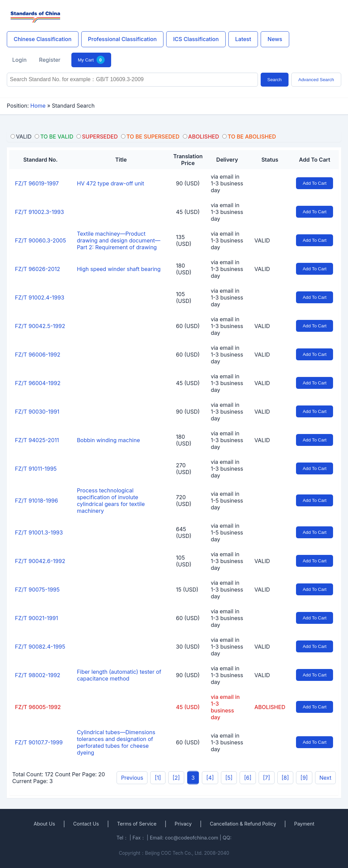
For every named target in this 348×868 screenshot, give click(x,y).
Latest (243, 39)
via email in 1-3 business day (227, 183)
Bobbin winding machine (108, 440)
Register (50, 60)
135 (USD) (184, 240)
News (275, 39)
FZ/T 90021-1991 (37, 618)
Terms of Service (137, 824)
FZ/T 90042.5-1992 (40, 326)
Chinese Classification (42, 39)
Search (275, 80)
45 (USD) (188, 212)
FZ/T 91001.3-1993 (39, 532)
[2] (176, 778)
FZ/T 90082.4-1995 (40, 647)
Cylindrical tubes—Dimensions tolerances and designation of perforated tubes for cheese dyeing (116, 742)
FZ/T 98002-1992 (38, 675)
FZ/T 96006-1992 (38, 355)
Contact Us (86, 824)
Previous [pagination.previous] (132, 778)
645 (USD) (184, 532)
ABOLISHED (270, 707)
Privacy (183, 824)
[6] (248, 778)
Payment (304, 824)
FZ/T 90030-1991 (37, 412)
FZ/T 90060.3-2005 (40, 240)
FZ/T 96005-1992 (38, 707)
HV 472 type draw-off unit (110, 183)
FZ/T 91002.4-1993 (40, 297)
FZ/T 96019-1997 (37, 183)
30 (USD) (188, 647)
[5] (229, 778)
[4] (210, 778)
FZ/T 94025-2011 (37, 440)
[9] (304, 778)
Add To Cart (315, 183)
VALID (262, 240)
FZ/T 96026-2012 (38, 269)
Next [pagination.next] (325, 778)
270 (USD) (184, 469)
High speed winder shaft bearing (119, 269)
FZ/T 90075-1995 (37, 590)
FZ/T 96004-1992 (38, 383)
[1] (158, 778)
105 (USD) (184, 297)
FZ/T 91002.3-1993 (39, 212)
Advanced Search (316, 80)
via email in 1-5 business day (227, 501)
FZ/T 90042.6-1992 (40, 561)
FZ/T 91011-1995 (36, 469)
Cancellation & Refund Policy (243, 824)
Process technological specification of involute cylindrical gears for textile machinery (111, 501)
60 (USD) (188, 326)
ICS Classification (196, 39)
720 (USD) (184, 501)
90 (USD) (188, 183)
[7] (267, 778)
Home (38, 106)
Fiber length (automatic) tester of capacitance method (119, 675)
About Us (44, 824)
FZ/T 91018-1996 (37, 501)
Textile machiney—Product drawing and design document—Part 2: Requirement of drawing (119, 240)
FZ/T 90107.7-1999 (39, 742)
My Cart (91, 60)
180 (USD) (184, 269)
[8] (285, 778)
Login (19, 60)
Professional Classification (122, 39)
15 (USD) (187, 590)
